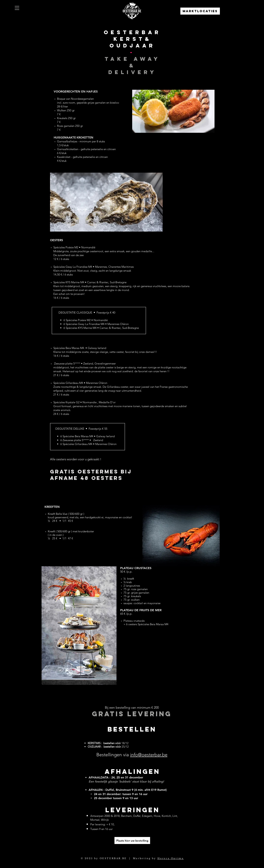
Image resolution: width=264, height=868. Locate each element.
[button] (17, 8)
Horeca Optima (171, 858)
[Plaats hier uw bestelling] (132, 840)
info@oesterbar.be (149, 755)
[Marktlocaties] (200, 11)
